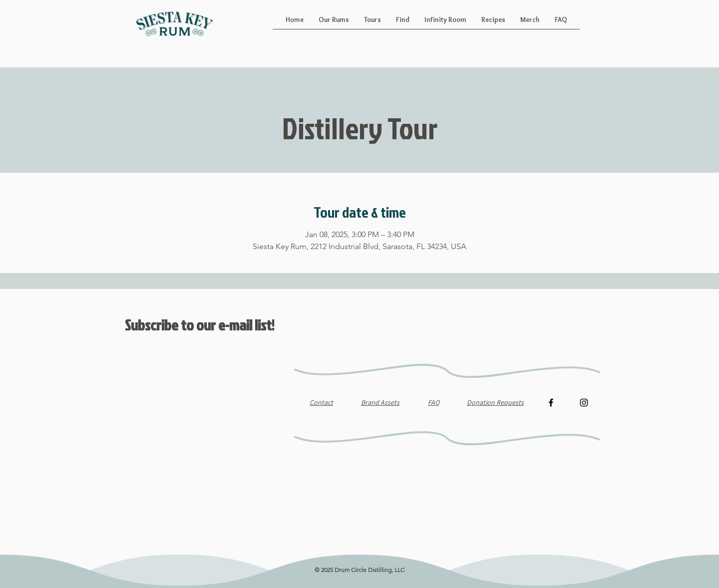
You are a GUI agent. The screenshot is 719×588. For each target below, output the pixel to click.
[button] (334, 23)
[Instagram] (584, 403)
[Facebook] (551, 403)
